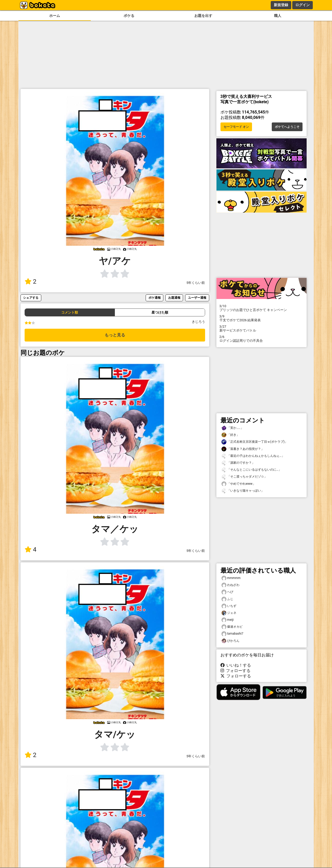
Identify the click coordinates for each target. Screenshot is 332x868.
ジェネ (229, 613)
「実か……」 (233, 428)
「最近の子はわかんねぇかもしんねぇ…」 (253, 456)
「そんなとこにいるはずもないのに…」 (251, 470)
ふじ (227, 599)
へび (227, 592)
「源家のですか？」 (238, 463)
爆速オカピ (232, 627)
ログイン (303, 5)
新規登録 (281, 5)
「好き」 (230, 435)
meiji (228, 620)
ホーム (55, 16)
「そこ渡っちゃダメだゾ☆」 (244, 477)
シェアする (31, 298)
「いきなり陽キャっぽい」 (243, 491)
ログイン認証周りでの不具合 (261, 339)
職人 (278, 16)
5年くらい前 (196, 283)
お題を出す (203, 16)
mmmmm (231, 578)
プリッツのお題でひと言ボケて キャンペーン (261, 308)
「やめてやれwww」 (239, 484)
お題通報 (174, 298)
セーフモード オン (236, 127)
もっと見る (115, 335)
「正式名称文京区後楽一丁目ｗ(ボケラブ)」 (255, 442)
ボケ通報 (155, 298)
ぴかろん (230, 641)
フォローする (236, 671)
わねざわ (230, 585)
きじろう (198, 322)
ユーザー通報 (197, 298)
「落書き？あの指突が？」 (243, 449)
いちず (229, 606)
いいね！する (236, 665)
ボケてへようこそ (287, 127)
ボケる (129, 16)
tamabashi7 (232, 634)
